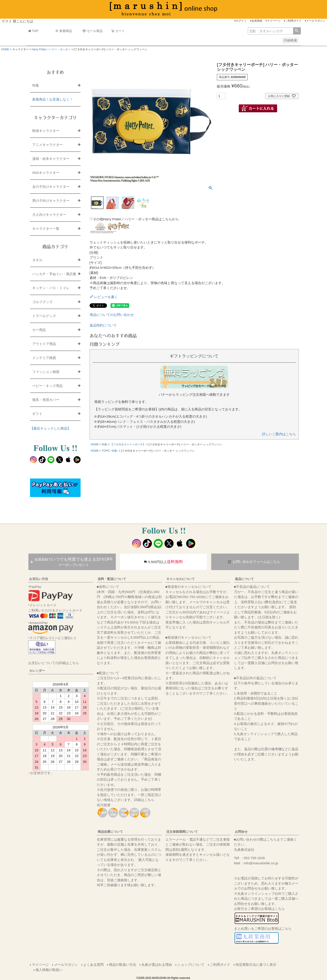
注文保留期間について (182, 832)
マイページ (274, 21)
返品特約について (103, 325)
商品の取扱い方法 (123, 965)
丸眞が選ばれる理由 (157, 965)
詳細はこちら (144, 800)
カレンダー (37, 671)
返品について (244, 579)
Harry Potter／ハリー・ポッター (51, 49)
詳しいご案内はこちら (279, 434)
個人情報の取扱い (49, 970)
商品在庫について (110, 832)
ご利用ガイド (293, 21)
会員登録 (257, 21)
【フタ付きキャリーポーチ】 (128, 444)
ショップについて (191, 965)
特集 (104, 444)
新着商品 (64, 31)
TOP (33, 31)
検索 (297, 31)
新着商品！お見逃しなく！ (53, 99)
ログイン (241, 21)
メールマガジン (316, 21)
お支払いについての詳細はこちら (54, 663)
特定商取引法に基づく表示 (256, 965)
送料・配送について (112, 579)
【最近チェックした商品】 (50, 428)
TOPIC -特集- (110, 451)
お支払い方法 (39, 579)
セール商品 (93, 31)
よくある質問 (93, 965)
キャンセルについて (181, 579)
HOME (5, 49)
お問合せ (241, 832)
